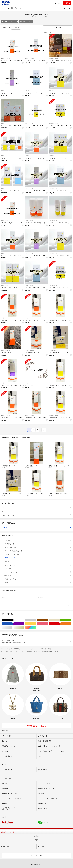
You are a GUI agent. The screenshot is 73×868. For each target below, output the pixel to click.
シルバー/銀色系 (13, 627)
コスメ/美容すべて (37, 544)
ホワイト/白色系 (24, 620)
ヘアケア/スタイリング (37, 579)
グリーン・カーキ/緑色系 (71, 620)
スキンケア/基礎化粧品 (37, 547)
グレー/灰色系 (36, 620)
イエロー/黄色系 (36, 624)
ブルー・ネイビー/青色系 (13, 624)
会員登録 (67, 3)
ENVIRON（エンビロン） (10, 22)
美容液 (38, 562)
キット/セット (37, 575)
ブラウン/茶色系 (48, 620)
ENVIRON (36, 528)
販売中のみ (6, 28)
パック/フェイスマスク (38, 572)
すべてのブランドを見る (37, 726)
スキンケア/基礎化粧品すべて (38, 551)
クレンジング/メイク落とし (38, 554)
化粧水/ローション (26, 22)
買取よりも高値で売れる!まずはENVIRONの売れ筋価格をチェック (36, 642)
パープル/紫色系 (24, 624)
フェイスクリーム (38, 565)
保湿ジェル (38, 569)
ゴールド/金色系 (24, 627)
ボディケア (37, 583)
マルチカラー (36, 627)
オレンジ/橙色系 (71, 624)
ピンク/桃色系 (48, 624)
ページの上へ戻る (37, 855)
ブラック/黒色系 (13, 620)
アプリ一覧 (41, 847)
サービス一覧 (5, 847)
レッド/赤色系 (60, 624)
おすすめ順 (16, 28)
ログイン (58, 3)
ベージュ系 (60, 620)
